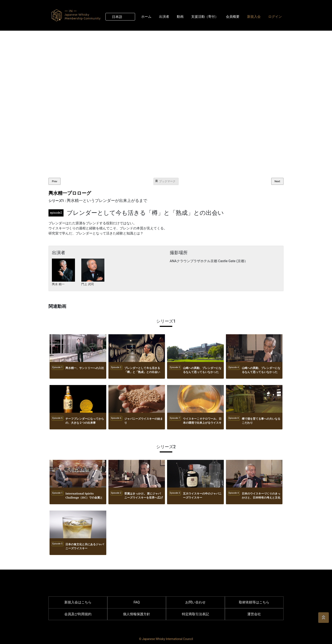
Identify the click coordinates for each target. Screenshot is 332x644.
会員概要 (233, 16)
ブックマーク (165, 181)
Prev (55, 181)
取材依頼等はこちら (254, 602)
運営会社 (254, 614)
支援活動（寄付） (205, 16)
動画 (180, 16)
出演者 (164, 16)
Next (277, 181)
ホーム (146, 16)
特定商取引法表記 (195, 614)
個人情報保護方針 (137, 614)
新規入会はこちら (78, 602)
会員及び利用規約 (78, 614)
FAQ (137, 602)
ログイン (275, 16)
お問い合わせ (195, 602)
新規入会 (254, 16)
